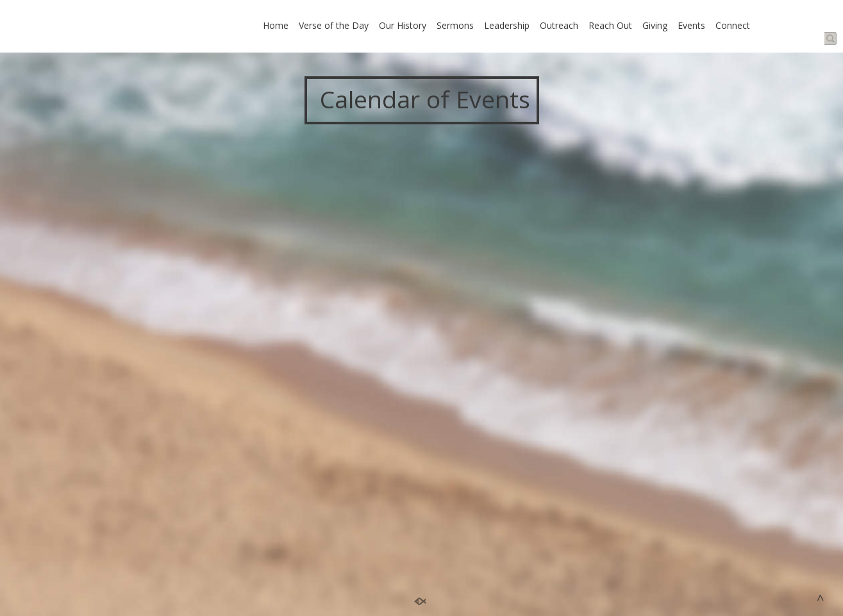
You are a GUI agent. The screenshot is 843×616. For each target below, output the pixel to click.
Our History (403, 25)
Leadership (507, 25)
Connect (733, 25)
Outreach (559, 25)
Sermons (455, 25)
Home (276, 25)
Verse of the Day (334, 25)
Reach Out (610, 25)
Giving (655, 25)
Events (691, 25)
